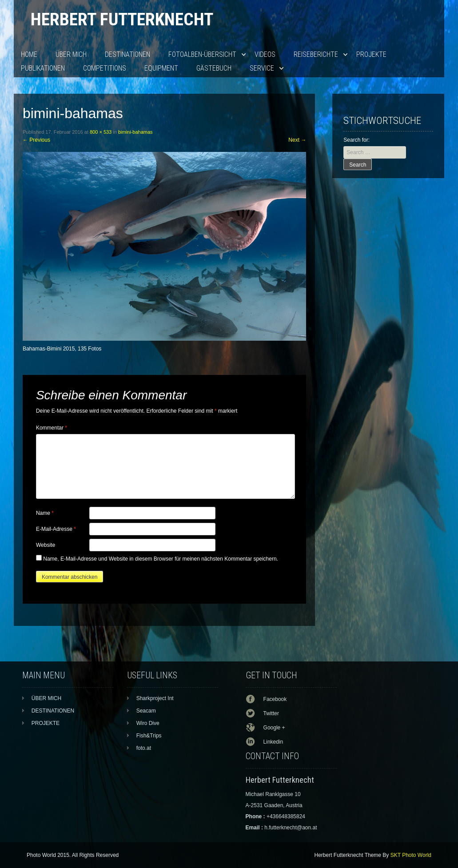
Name (45, 513)
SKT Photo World (411, 855)
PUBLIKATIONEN (43, 68)
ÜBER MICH (71, 54)
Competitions (105, 68)
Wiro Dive (148, 723)
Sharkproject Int (155, 698)
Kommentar (52, 428)
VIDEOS (265, 54)
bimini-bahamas (135, 132)
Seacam (146, 711)
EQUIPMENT (161, 68)
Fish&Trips (149, 736)
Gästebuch (214, 68)
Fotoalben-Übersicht (202, 54)
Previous (36, 140)
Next (297, 140)
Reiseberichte (316, 54)
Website (46, 545)
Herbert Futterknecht (122, 19)
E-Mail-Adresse (56, 529)
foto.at (144, 748)
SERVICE (262, 68)
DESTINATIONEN (127, 54)
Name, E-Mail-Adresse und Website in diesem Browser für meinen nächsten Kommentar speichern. (161, 559)
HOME (29, 54)
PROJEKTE (371, 54)
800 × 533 (101, 132)
